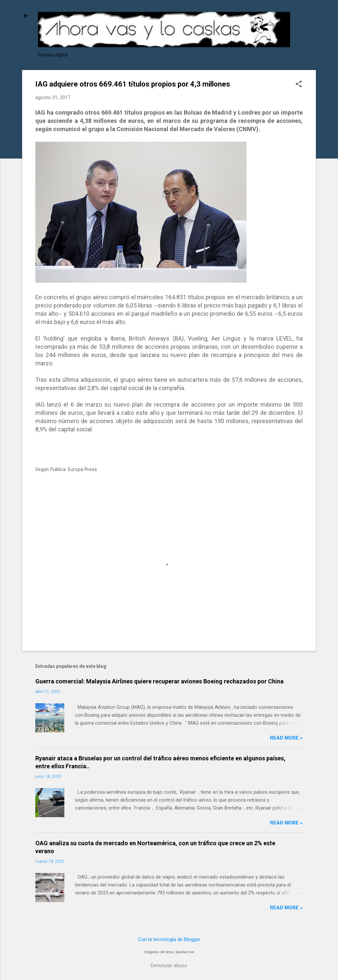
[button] (299, 85)
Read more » (286, 738)
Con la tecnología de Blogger (169, 939)
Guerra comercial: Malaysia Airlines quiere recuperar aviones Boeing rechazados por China (159, 681)
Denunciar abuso (169, 965)
